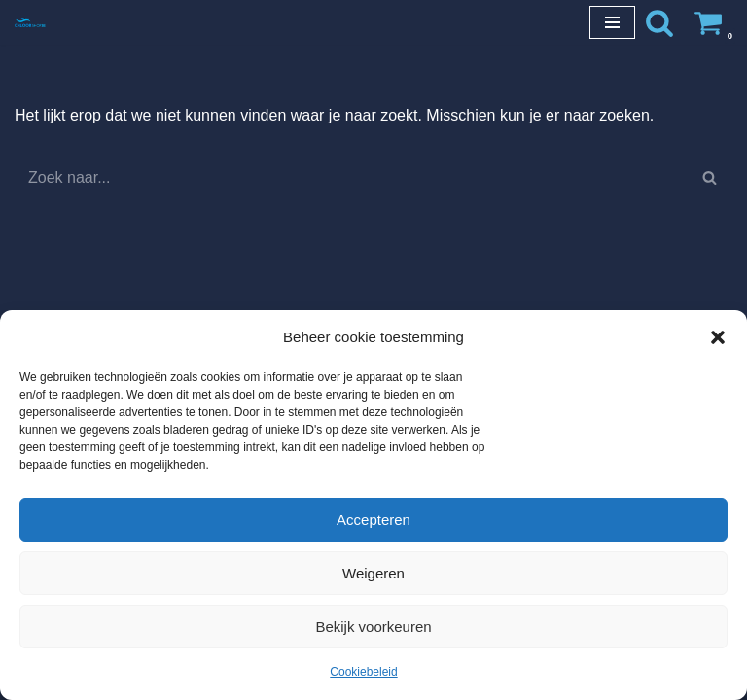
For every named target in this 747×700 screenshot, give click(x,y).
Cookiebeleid (363, 672)
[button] (718, 337)
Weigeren (373, 573)
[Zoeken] (659, 22)
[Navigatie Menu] (612, 22)
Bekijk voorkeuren (373, 627)
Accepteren (373, 520)
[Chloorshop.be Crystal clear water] (30, 22)
